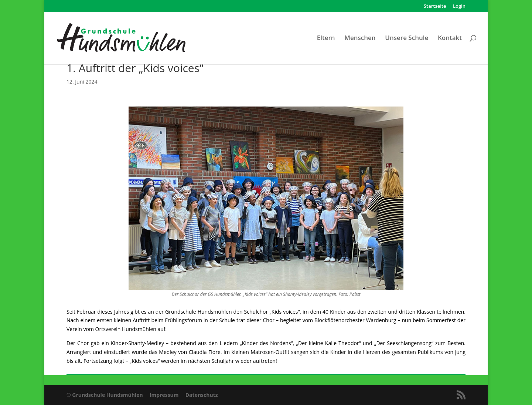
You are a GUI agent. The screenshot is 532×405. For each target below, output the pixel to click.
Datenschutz (202, 395)
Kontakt (450, 38)
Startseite (435, 6)
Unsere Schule (407, 38)
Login (459, 6)
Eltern (326, 38)
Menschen (360, 38)
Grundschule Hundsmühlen (107, 395)
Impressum (164, 395)
